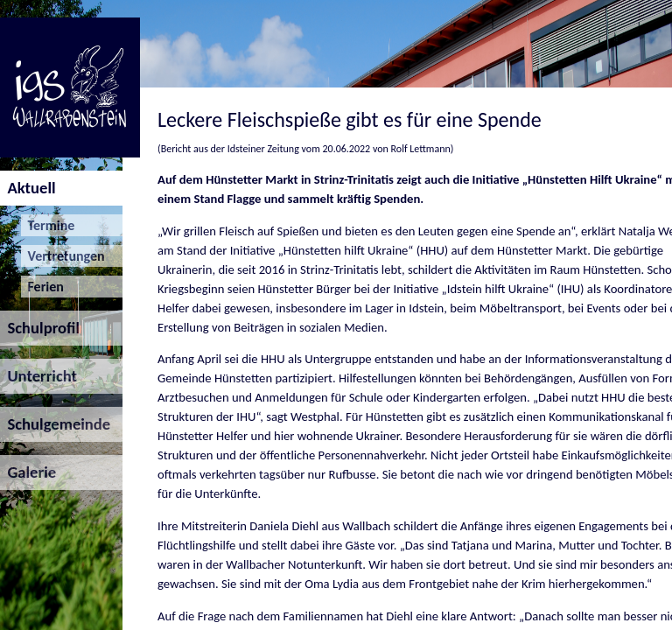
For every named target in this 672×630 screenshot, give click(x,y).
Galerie (28, 472)
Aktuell (28, 188)
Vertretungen (63, 256)
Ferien (42, 287)
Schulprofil (40, 328)
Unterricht (38, 376)
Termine (48, 225)
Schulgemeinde (55, 424)
